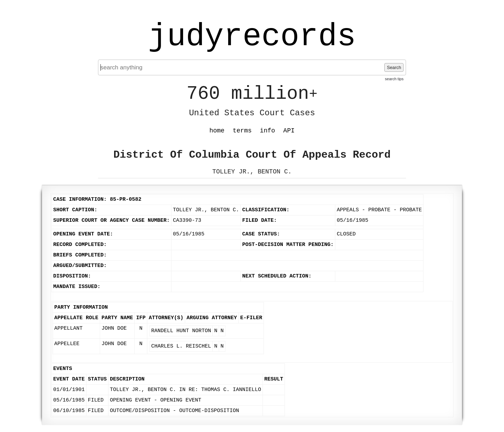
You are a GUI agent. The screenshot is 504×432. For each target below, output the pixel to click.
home (217, 131)
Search (394, 67)
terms (242, 131)
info (268, 131)
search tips (394, 79)
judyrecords (252, 37)
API (289, 131)
